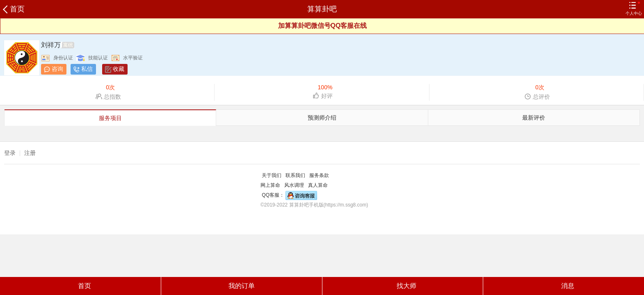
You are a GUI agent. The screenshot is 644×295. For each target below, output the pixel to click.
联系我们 (295, 175)
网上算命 (270, 185)
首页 (14, 9)
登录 (10, 153)
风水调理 (294, 185)
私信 (87, 69)
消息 (564, 286)
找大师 (402, 286)
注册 (30, 153)
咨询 (57, 69)
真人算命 (318, 185)
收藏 (119, 69)
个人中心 (634, 9)
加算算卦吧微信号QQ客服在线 (323, 26)
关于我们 (272, 175)
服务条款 (319, 175)
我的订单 (242, 286)
